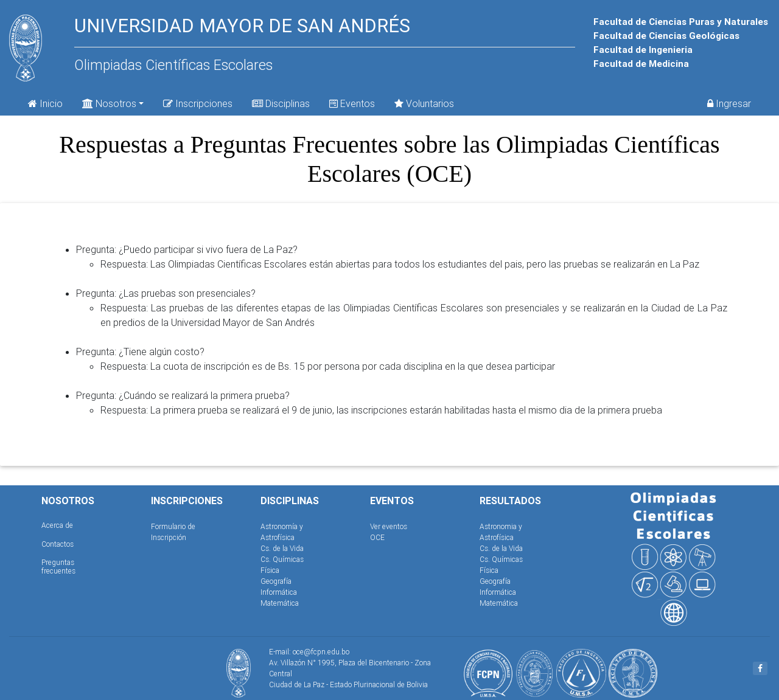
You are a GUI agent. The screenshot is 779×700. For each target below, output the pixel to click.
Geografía (276, 581)
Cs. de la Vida (282, 548)
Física (270, 570)
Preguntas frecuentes (58, 567)
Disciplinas (281, 103)
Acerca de (57, 525)
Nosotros (109, 102)
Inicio (45, 103)
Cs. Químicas (282, 559)
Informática (279, 592)
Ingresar (729, 103)
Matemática (280, 603)
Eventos (352, 103)
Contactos (58, 544)
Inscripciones (198, 103)
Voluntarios (424, 103)
